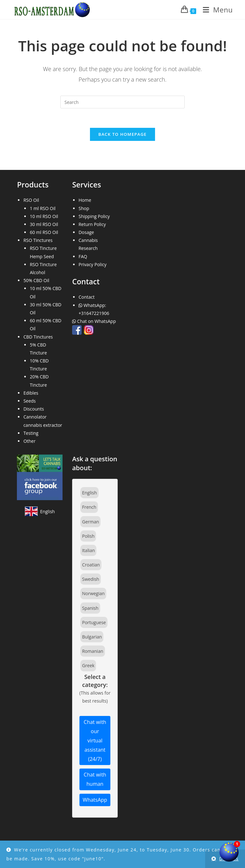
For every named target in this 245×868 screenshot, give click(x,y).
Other (29, 441)
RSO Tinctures (38, 240)
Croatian (91, 565)
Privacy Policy (92, 264)
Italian (88, 550)
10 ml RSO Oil (44, 216)
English (89, 493)
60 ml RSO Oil (44, 232)
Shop (84, 208)
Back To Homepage (122, 134)
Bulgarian (92, 637)
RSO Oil (31, 200)
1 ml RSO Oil (43, 208)
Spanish (90, 608)
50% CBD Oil (36, 280)
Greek (88, 665)
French (89, 507)
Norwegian (93, 593)
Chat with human (95, 779)
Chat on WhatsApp (95, 321)
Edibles (31, 393)
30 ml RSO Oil (44, 224)
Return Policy (92, 224)
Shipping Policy (94, 216)
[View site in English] (40, 511)
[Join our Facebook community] (40, 477)
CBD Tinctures (38, 337)
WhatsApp (95, 800)
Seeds (30, 401)
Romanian (93, 651)
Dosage (86, 232)
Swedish (91, 579)
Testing (31, 433)
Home (85, 200)
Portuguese (94, 622)
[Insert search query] (122, 102)
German (90, 522)
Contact (86, 297)
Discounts (33, 409)
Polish (88, 536)
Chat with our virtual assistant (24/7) (95, 740)
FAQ (83, 256)
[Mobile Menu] (215, 10)
